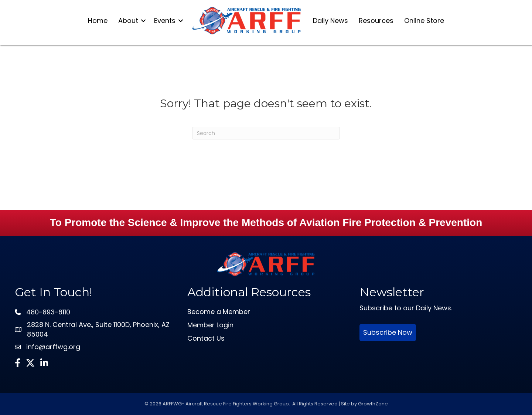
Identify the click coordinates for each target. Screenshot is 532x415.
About (128, 21)
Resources (376, 21)
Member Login (210, 325)
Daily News (330, 21)
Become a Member (219, 312)
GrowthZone (373, 404)
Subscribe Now (388, 332)
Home (98, 21)
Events (165, 21)
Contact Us (206, 338)
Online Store (424, 21)
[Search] (266, 133)
